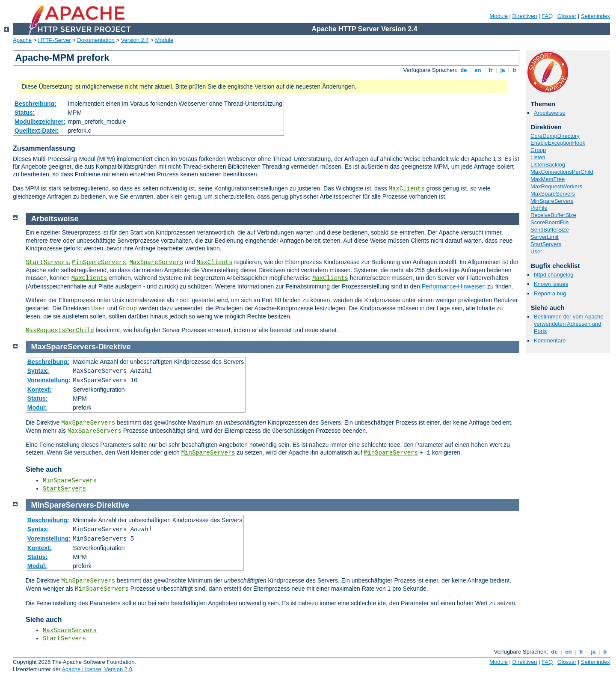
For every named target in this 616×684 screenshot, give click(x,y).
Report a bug (550, 293)
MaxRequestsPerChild (60, 330)
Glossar (567, 16)
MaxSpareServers (553, 194)
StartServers (546, 244)
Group (538, 150)
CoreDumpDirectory (555, 136)
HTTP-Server (55, 40)
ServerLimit (545, 237)
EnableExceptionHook (558, 143)
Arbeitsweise (550, 113)
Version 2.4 (135, 40)
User (536, 251)
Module (499, 16)
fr (491, 70)
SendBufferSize (550, 230)
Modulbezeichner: (40, 122)
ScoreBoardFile (550, 222)
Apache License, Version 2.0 (97, 669)
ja (503, 70)
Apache (22, 40)
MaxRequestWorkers (556, 186)
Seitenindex (595, 16)
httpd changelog (554, 275)
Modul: (37, 407)
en (478, 70)
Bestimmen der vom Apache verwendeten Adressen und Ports (569, 324)
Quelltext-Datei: (37, 131)
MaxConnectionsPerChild (562, 172)
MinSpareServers (552, 201)
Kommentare (550, 341)
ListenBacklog (548, 165)
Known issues (551, 284)
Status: (25, 113)
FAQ (547, 16)
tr (515, 70)
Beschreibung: (36, 104)
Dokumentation (96, 40)
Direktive (115, 347)
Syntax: (38, 371)
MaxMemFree (548, 179)
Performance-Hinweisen (454, 286)
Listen (538, 157)
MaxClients (407, 189)
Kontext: (40, 390)
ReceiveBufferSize (553, 215)
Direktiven (525, 16)
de (464, 70)
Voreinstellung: (49, 380)
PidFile (539, 208)
